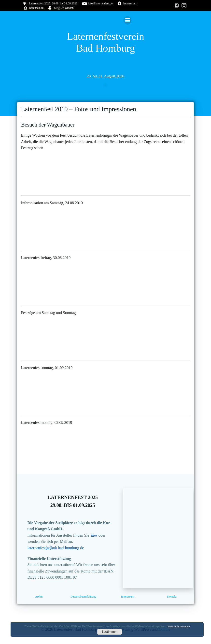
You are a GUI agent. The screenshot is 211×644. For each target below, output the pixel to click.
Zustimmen (110, 632)
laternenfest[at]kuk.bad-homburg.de (56, 549)
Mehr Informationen (179, 626)
